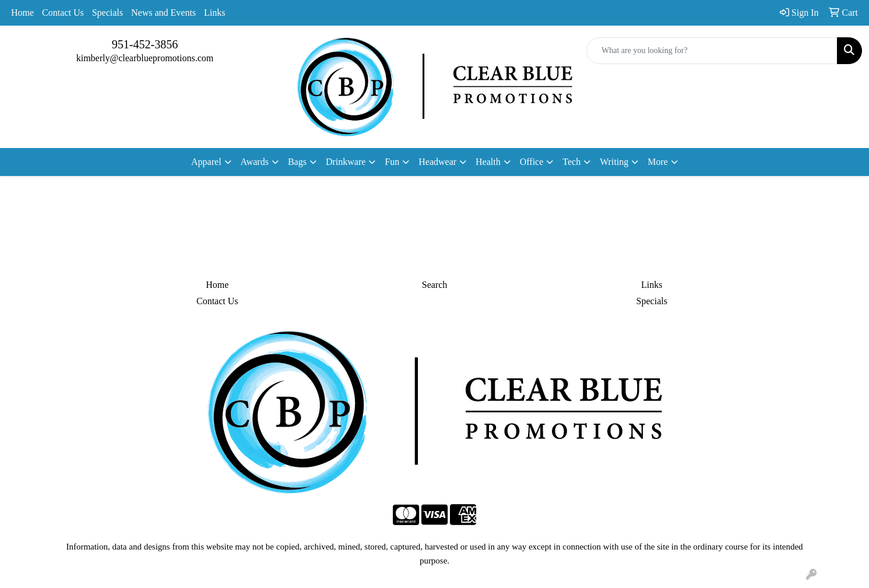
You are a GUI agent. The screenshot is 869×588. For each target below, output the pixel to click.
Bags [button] (297, 162)
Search (435, 285)
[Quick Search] (712, 51)
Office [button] (532, 162)
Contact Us (63, 13)
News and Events (163, 13)
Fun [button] (392, 162)
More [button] (658, 162)
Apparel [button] (206, 162)
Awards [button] (255, 162)
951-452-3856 (145, 44)
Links (214, 13)
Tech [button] (571, 162)
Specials (108, 13)
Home (22, 13)
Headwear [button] (437, 162)
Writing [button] (614, 162)
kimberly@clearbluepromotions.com (145, 58)
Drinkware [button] (346, 162)
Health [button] (488, 162)
